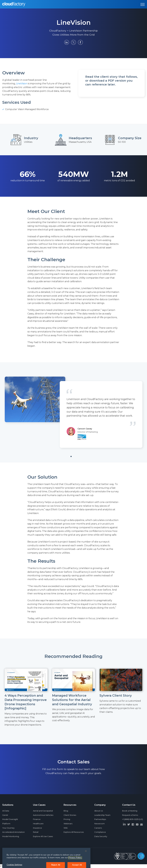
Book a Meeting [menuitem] (130, 811)
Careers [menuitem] (98, 828)
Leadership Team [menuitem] (102, 815)
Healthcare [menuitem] (38, 824)
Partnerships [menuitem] (100, 819)
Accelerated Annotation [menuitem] (13, 832)
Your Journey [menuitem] (8, 828)
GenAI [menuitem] (5, 815)
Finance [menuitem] (37, 819)
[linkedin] (124, 824)
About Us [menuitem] (99, 811)
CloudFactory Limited (24, 856)
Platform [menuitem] (6, 824)
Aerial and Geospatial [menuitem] (43, 811)
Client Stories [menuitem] (70, 815)
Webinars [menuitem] (68, 824)
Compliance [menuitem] (100, 832)
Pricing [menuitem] (67, 819)
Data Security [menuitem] (101, 836)
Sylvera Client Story (116, 696)
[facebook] (133, 824)
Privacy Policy (42, 856)
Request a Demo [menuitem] (130, 815)
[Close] (86, 862)
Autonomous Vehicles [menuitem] (43, 815)
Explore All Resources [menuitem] (74, 832)
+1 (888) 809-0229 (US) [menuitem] (133, 819)
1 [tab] (76, 458)
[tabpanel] (73, 412)
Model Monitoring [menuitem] (11, 836)
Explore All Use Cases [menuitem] (43, 836)
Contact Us (129, 805)
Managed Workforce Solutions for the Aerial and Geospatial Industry (72, 700)
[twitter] (129, 824)
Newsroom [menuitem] (99, 824)
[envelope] (142, 824)
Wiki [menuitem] (66, 828)
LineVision (22, 84)
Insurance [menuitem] (37, 828)
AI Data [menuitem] (6, 811)
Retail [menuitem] (36, 832)
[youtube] (137, 824)
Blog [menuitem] (66, 811)
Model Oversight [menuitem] (10, 819)
